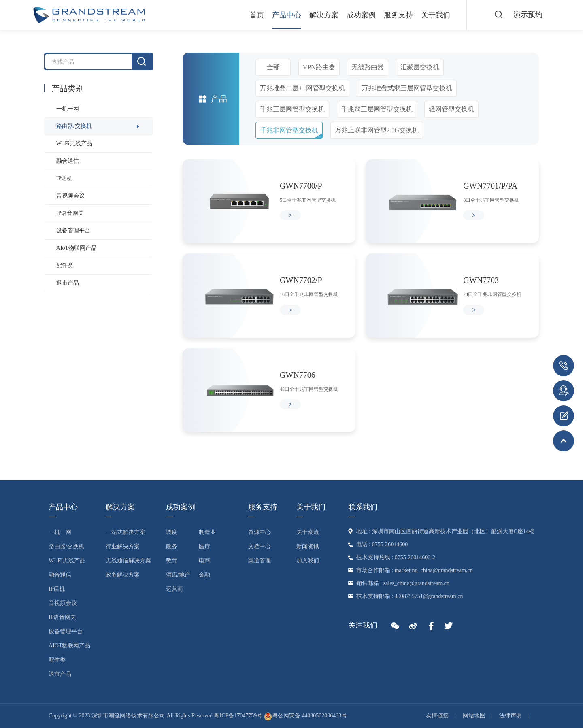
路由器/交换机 (74, 126)
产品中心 (287, 15)
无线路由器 (368, 67)
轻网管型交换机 (451, 109)
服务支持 (398, 15)
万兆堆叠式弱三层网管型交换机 (407, 88)
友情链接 (437, 716)
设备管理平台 (73, 231)
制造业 (207, 532)
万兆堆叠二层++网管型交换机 (302, 88)
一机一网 (68, 109)
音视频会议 (70, 196)
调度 (172, 532)
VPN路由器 (319, 67)
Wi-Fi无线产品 (74, 144)
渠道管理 (260, 561)
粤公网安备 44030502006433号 (306, 716)
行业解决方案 (123, 546)
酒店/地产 (178, 575)
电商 (204, 561)
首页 (257, 15)
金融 (204, 575)
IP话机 (64, 178)
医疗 (204, 546)
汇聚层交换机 (420, 67)
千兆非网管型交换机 (289, 130)
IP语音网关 (70, 213)
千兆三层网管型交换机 (292, 109)
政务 (172, 546)
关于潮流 (308, 532)
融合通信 (68, 161)
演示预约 (528, 15)
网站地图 (474, 716)
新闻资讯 (308, 546)
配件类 (65, 265)
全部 (273, 67)
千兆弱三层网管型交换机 (377, 109)
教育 (172, 561)
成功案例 (361, 15)
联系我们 (363, 507)
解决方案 (324, 15)
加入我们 (308, 561)
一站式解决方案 (126, 532)
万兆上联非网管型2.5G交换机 (377, 130)
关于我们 (436, 15)
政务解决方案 (123, 575)
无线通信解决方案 (128, 561)
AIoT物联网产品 (77, 248)
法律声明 (511, 716)
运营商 (174, 589)
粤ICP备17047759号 (238, 716)
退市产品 (68, 283)
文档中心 (260, 546)
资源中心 (260, 532)
